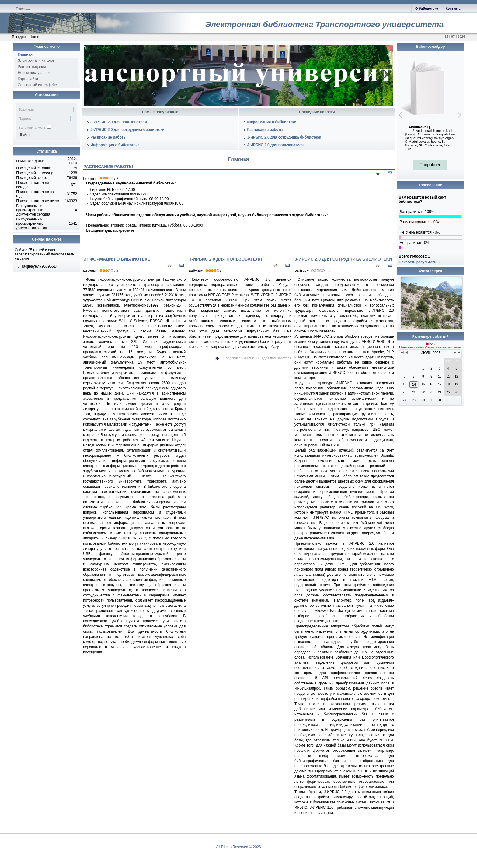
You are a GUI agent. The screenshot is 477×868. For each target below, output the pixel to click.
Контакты (454, 9)
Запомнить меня (32, 128)
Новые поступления (35, 73)
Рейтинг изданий (32, 67)
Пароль (25, 119)
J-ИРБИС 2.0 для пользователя (118, 122)
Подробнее (430, 165)
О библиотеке (427, 9)
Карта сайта (28, 79)
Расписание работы (108, 137)
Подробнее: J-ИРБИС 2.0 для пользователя (257, 358)
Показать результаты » (420, 262)
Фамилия (26, 110)
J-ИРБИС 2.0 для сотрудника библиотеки (127, 130)
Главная (25, 54)
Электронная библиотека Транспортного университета (324, 24)
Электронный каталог (36, 61)
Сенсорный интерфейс (37, 85)
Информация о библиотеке (115, 145)
